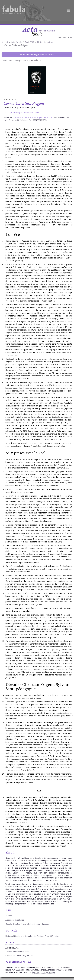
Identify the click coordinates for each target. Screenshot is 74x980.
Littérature (18, 936)
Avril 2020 (30, 42)
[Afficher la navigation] (68, 10)
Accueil (5, 42)
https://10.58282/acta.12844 (44, 972)
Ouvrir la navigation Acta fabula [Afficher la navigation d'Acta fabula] (37, 55)
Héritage (9, 936)
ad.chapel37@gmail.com (23, 955)
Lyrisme (26, 936)
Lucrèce (13, 235)
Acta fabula (17, 42)
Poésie (33, 936)
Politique (40, 936)
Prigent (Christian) (52, 936)
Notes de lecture (45, 42)
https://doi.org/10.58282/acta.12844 (23, 112)
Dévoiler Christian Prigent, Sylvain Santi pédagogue (37, 687)
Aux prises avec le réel (26, 453)
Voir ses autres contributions (17, 952)
